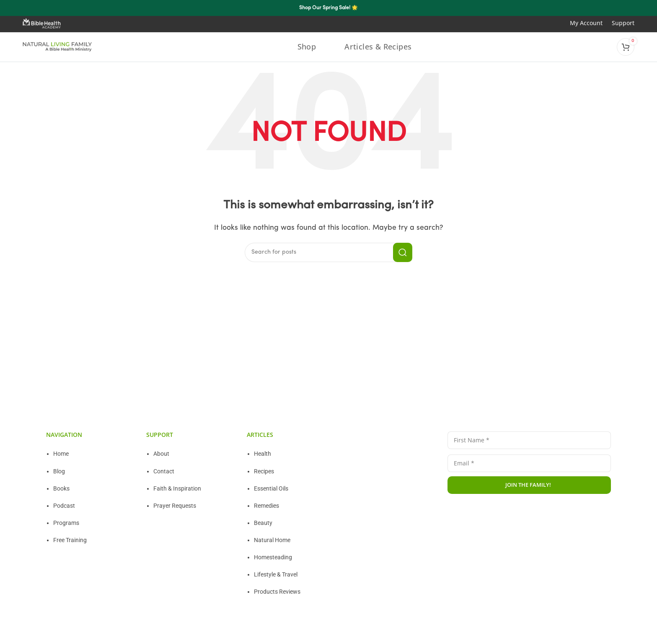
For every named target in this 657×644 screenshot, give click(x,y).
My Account (591, 23)
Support (623, 23)
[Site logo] (57, 47)
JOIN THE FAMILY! (528, 484)
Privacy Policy (466, 519)
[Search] (328, 252)
